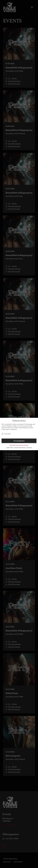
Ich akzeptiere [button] (19, 440)
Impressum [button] (29, 447)
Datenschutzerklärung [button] (20, 447)
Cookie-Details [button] (10, 447)
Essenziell (6, 433)
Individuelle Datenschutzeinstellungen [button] (19, 444)
